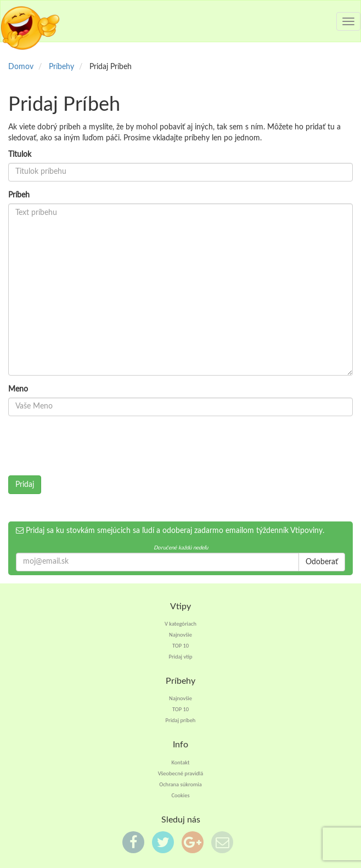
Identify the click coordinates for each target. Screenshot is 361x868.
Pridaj (25, 485)
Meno (18, 389)
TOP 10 (180, 646)
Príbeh (19, 195)
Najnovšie (180, 635)
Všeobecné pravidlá (181, 773)
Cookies (180, 795)
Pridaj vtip (180, 657)
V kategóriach (180, 624)
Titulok (20, 155)
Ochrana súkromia (180, 784)
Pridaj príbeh (181, 720)
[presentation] (92, 446)
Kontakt (181, 762)
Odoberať (322, 562)
